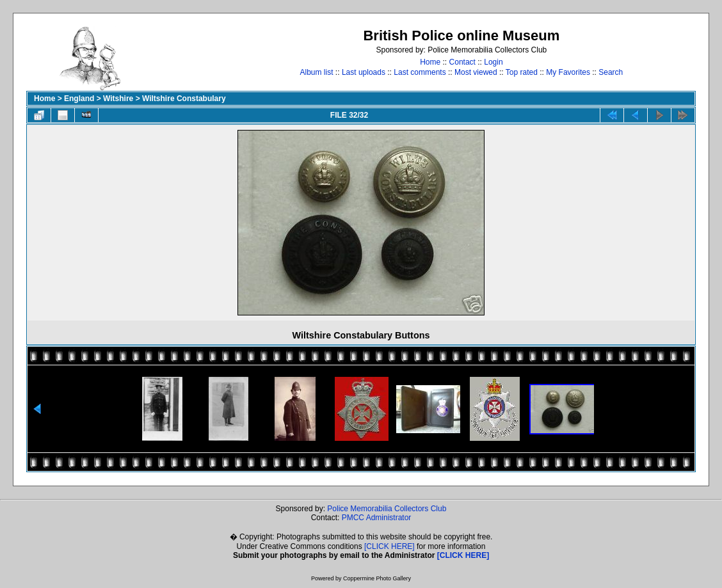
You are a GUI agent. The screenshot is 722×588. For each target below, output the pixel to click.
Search (611, 72)
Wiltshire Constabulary (184, 99)
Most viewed (476, 72)
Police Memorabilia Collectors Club (387, 509)
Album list (317, 72)
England (79, 99)
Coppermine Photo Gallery (377, 578)
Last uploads (364, 72)
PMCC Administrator (377, 518)
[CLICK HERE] (389, 546)
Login (493, 62)
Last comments (420, 72)
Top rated (522, 72)
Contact (462, 62)
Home (430, 62)
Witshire (118, 99)
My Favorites (568, 72)
